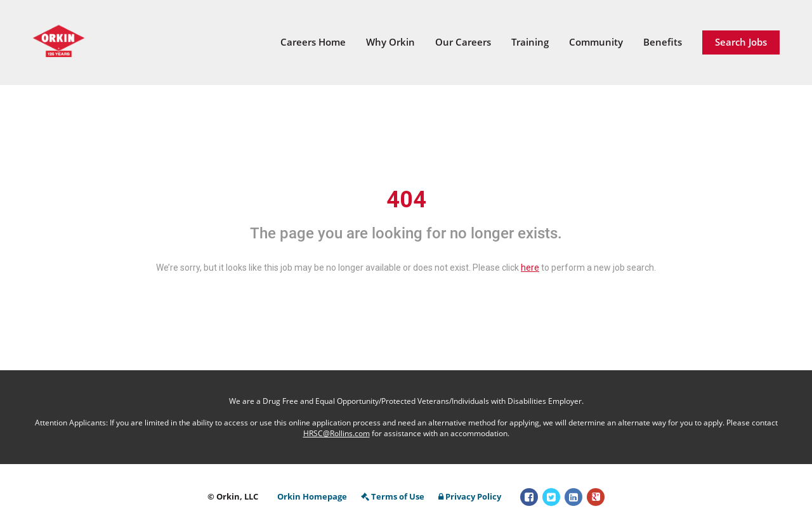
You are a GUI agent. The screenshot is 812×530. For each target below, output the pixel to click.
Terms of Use (393, 496)
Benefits (663, 42)
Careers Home (313, 42)
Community (596, 42)
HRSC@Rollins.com (337, 433)
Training (530, 42)
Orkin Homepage (312, 496)
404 (406, 200)
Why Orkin (390, 42)
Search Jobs (741, 42)
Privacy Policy (470, 496)
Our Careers (463, 42)
